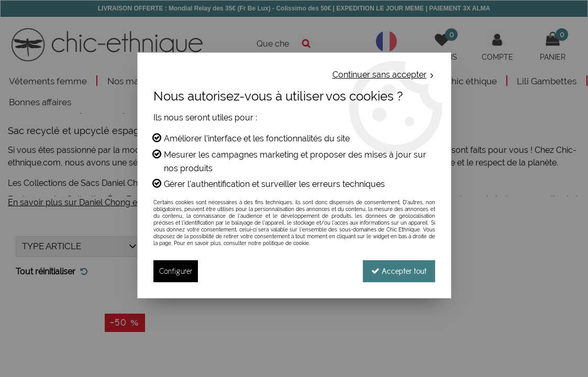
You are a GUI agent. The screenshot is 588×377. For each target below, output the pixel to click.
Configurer (176, 271)
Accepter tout (399, 271)
